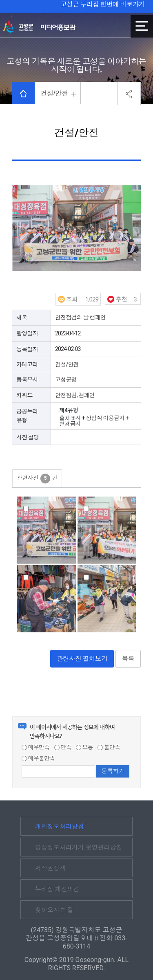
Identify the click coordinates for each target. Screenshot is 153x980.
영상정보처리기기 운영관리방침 (79, 847)
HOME (23, 94)
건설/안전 (54, 93)
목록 (128, 659)
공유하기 (129, 93)
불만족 (109, 747)
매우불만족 (38, 758)
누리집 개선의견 (57, 889)
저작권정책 (50, 868)
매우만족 (35, 747)
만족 (63, 747)
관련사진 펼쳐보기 (82, 659)
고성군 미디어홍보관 (40, 27)
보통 (84, 747)
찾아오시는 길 (54, 910)
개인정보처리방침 (60, 827)
